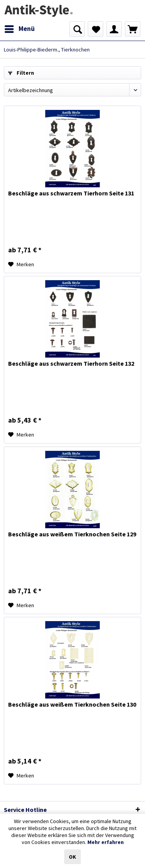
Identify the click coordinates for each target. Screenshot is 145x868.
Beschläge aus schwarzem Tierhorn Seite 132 (71, 363)
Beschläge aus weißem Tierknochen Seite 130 (72, 704)
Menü (20, 28)
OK (72, 857)
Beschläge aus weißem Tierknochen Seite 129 (72, 534)
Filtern (21, 73)
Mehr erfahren (106, 842)
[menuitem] (19, 29)
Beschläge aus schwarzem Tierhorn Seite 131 (71, 193)
